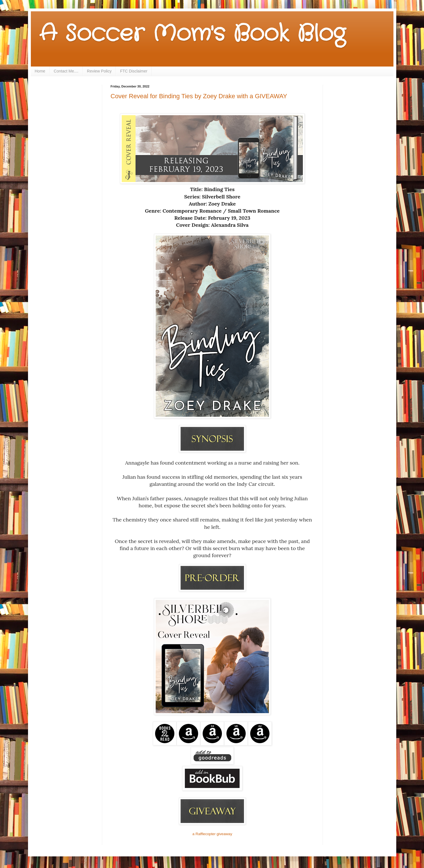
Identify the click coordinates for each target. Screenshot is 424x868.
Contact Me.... (66, 71)
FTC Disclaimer (134, 71)
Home (40, 71)
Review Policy (99, 71)
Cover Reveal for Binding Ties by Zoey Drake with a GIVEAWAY (199, 96)
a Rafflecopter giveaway (212, 834)
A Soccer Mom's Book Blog (192, 34)
